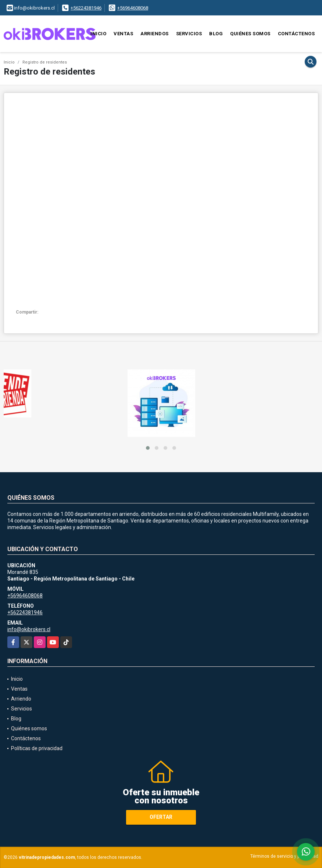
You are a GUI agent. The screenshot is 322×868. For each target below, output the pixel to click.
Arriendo (21, 699)
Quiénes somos (250, 34)
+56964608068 (133, 8)
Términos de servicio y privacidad (284, 856)
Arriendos (155, 34)
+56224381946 (86, 8)
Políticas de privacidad (37, 748)
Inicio (98, 34)
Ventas (123, 34)
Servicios (189, 34)
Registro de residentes (45, 62)
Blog (216, 34)
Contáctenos (296, 34)
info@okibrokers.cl (29, 629)
